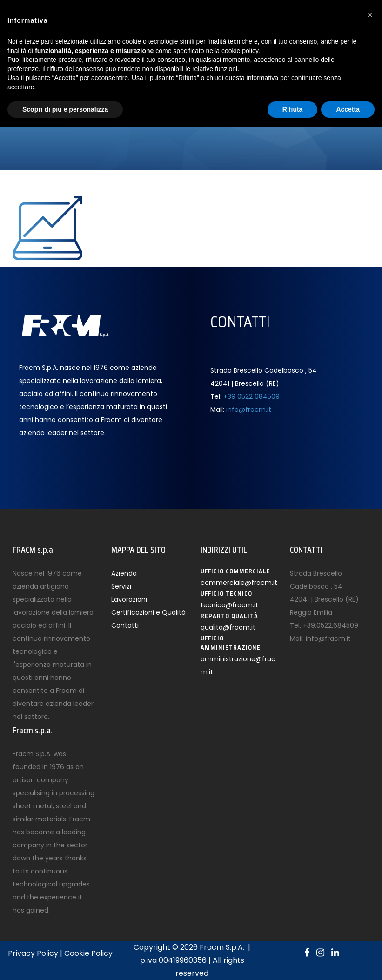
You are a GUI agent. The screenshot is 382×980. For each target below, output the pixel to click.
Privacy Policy (33, 953)
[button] (370, 15)
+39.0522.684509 (331, 625)
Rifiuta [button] (293, 109)
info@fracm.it (249, 409)
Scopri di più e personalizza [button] (65, 109)
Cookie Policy (88, 953)
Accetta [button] (348, 109)
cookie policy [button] (240, 51)
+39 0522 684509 (251, 396)
